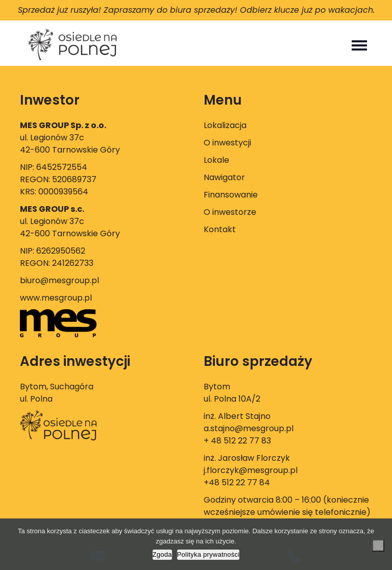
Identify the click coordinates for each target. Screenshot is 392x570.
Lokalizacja (225, 125)
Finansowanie (231, 195)
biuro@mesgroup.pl (59, 280)
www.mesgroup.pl (56, 298)
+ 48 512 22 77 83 (237, 441)
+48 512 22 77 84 (237, 482)
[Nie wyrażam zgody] (378, 546)
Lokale (216, 160)
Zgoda (162, 554)
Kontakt (220, 229)
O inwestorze (230, 212)
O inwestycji (227, 143)
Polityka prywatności (209, 554)
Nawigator (224, 177)
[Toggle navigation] (359, 44)
